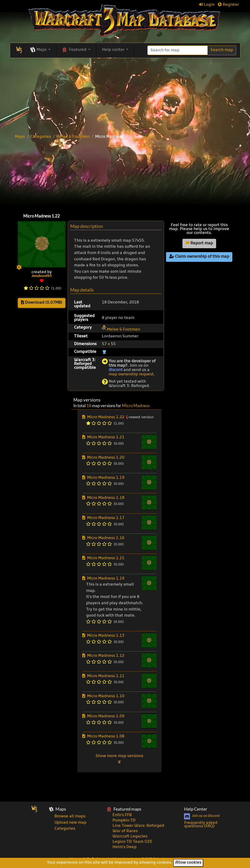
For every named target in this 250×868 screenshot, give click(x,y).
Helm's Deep (125, 847)
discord (116, 370)
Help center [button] (114, 50)
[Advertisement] (125, 175)
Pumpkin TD (124, 821)
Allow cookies (188, 863)
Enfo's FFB (122, 815)
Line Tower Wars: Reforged (138, 826)
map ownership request (131, 374)
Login (207, 5)
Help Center (196, 809)
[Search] (178, 50)
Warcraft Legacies (130, 837)
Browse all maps (70, 816)
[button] (40, 50)
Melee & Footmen (73, 137)
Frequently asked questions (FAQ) (201, 825)
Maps (20, 137)
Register (228, 5)
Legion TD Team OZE (133, 842)
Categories (41, 137)
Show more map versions (119, 759)
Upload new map (70, 823)
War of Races (125, 831)
